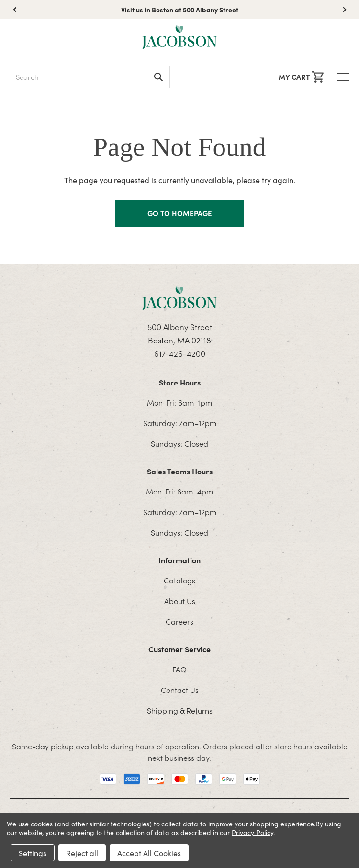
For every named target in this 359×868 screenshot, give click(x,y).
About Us (180, 601)
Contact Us (180, 690)
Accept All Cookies (149, 853)
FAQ (179, 669)
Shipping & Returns (180, 710)
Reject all (82, 853)
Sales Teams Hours (180, 471)
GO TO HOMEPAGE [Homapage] (180, 213)
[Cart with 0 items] (301, 77)
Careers (179, 621)
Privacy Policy (252, 832)
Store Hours (180, 382)
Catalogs (179, 580)
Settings (33, 853)
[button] (345, 10)
